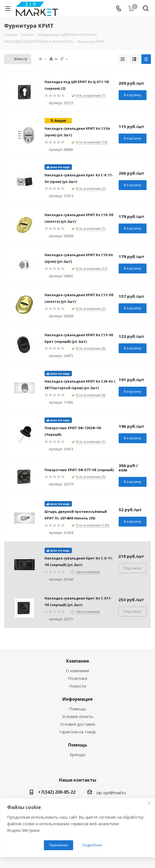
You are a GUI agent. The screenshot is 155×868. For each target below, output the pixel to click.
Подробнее (92, 845)
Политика (78, 678)
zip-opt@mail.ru (111, 793)
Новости (78, 686)
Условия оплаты (78, 716)
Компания (78, 661)
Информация (77, 699)
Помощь (77, 709)
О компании (77, 671)
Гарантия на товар (78, 732)
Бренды (78, 754)
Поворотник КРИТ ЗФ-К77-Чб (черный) (79, 470)
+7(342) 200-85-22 (57, 792)
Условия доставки (78, 724)
